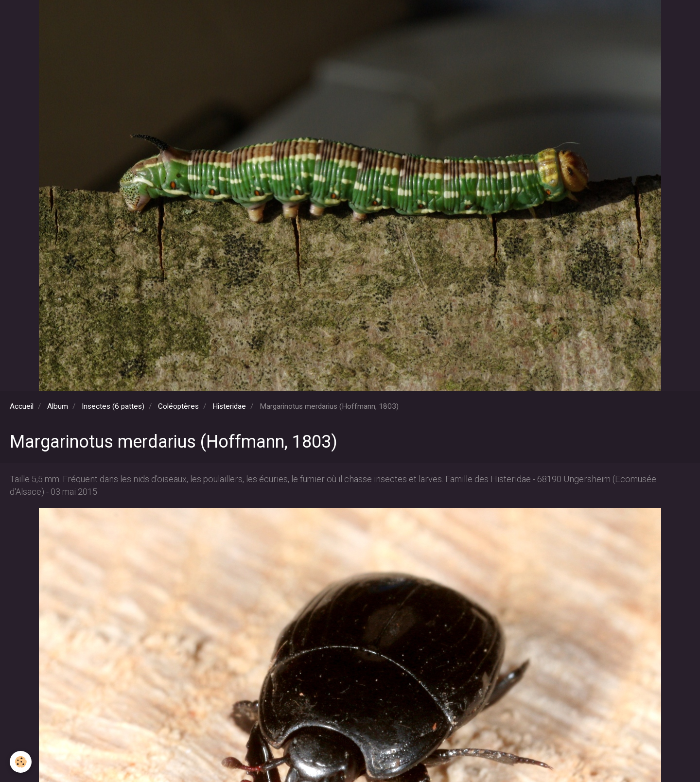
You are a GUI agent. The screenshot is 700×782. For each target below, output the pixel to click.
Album (58, 406)
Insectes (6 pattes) (113, 406)
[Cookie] (21, 762)
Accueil (22, 406)
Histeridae (229, 406)
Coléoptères (178, 406)
